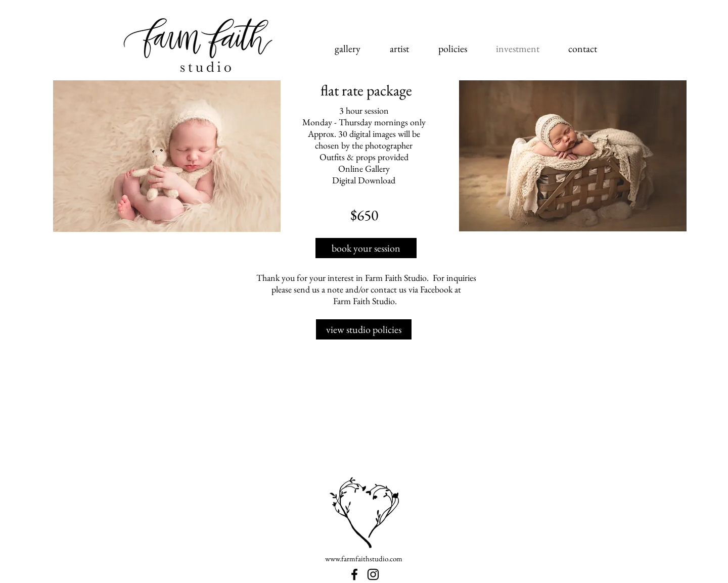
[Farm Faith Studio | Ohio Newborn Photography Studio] (373, 574)
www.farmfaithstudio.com (364, 558)
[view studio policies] (364, 329)
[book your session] (366, 248)
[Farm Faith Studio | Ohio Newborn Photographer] (354, 574)
